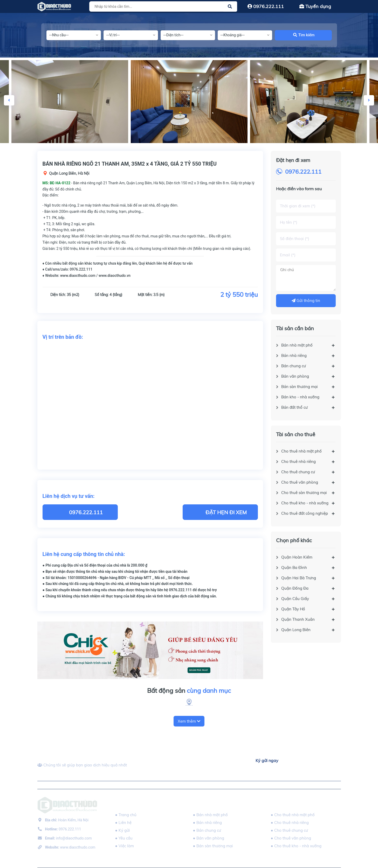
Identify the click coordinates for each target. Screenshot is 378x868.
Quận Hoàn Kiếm (297, 557)
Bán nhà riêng (294, 355)
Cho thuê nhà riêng (298, 461)
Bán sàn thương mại (300, 387)
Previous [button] (9, 100)
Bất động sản (189, 691)
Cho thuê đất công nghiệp (305, 513)
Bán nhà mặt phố (297, 345)
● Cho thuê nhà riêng (290, 823)
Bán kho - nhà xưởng (300, 397)
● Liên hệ (123, 823)
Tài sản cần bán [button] (211, 804)
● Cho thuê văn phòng (291, 838)
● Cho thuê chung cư (289, 830)
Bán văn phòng (295, 376)
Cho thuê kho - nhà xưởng (305, 503)
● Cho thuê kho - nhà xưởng (296, 846)
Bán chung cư (294, 366)
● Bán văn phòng (209, 838)
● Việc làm (125, 846)
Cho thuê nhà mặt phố (301, 451)
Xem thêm (189, 721)
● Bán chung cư (207, 830)
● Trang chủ (126, 815)
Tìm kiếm (304, 35)
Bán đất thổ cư (294, 407)
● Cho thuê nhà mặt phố (293, 815)
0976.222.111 (266, 6)
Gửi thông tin (306, 301)
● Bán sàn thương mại (213, 846)
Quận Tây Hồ (293, 609)
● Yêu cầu (124, 838)
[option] (189, 102)
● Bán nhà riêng (207, 823)
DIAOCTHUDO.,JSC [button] (133, 804)
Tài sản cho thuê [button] (290, 804)
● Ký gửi (123, 830)
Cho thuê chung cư (298, 472)
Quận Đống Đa (295, 588)
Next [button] (369, 100)
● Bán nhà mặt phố (210, 815)
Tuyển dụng (315, 6)
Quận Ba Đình (294, 567)
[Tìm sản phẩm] (162, 6)
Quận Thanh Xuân (298, 619)
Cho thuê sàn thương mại (304, 493)
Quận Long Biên (296, 630)
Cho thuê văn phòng (300, 482)
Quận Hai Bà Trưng (299, 578)
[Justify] (230, 6)
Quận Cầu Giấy (295, 599)
